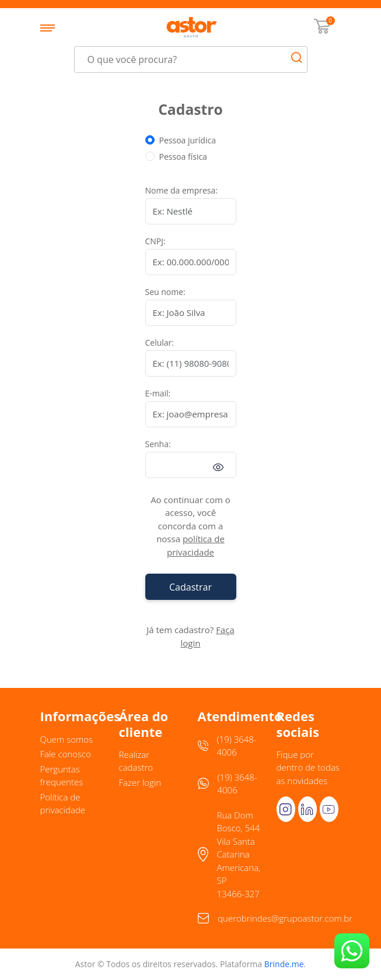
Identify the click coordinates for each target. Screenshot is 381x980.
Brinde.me (284, 964)
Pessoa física (183, 157)
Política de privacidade (63, 804)
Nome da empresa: (182, 190)
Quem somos (67, 739)
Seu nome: (165, 292)
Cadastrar (190, 587)
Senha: (158, 444)
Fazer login (140, 782)
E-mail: (158, 393)
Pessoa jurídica (188, 140)
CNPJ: (155, 241)
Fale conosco (66, 754)
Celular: (160, 343)
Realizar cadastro (136, 761)
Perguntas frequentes (62, 776)
